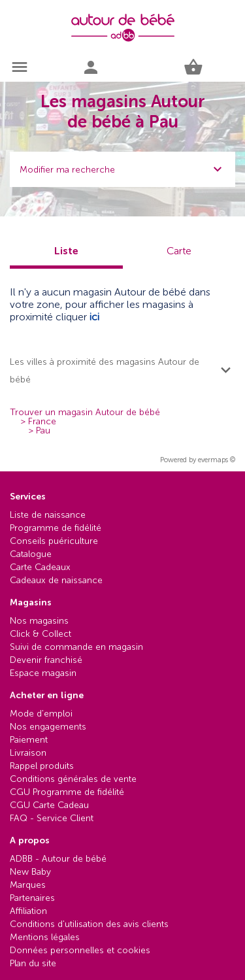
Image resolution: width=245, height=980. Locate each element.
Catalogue (31, 554)
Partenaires (32, 898)
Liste (66, 251)
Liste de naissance (48, 515)
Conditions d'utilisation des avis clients (89, 924)
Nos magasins (39, 621)
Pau (43, 431)
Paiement (29, 740)
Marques (28, 885)
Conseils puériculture (54, 541)
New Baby (30, 872)
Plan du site (33, 963)
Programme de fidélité (56, 528)
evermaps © (217, 460)
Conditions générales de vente (73, 779)
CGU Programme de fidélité (67, 792)
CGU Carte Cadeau (49, 805)
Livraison (28, 753)
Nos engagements (48, 727)
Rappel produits (42, 766)
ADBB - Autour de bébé (58, 859)
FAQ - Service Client (52, 818)
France (42, 422)
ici (94, 317)
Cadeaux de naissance (56, 580)
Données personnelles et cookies (80, 950)
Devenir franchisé (46, 660)
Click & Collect (41, 634)
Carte (179, 251)
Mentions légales (45, 937)
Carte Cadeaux (40, 567)
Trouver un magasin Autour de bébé (85, 413)
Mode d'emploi (41, 714)
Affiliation (28, 911)
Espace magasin (43, 673)
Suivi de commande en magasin (76, 647)
